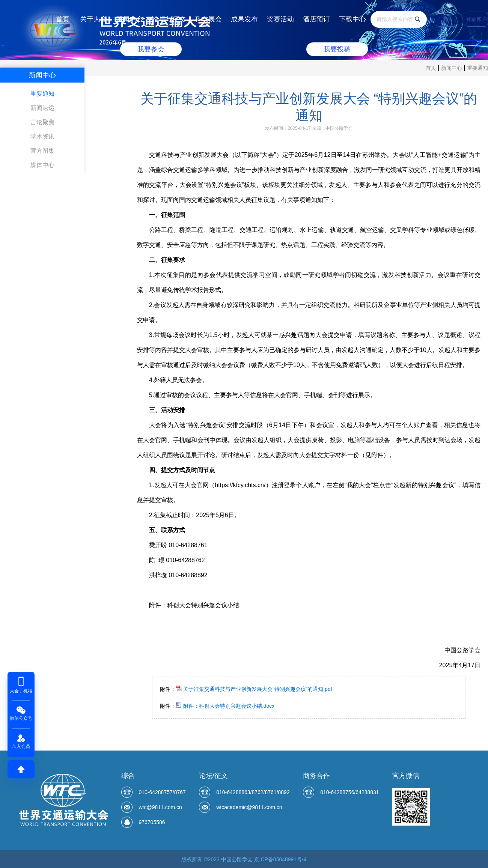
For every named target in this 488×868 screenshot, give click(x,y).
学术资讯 (42, 136)
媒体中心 (42, 165)
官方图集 (42, 151)
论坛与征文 (169, 19)
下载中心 (352, 19)
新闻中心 (130, 19)
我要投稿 (337, 49)
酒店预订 (316, 19)
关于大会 (93, 19)
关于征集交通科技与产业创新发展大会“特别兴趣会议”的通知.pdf (254, 689)
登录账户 (476, 19)
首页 (63, 19)
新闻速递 (42, 108)
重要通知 (477, 68)
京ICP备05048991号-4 (280, 859)
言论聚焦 (42, 122)
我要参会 (151, 49)
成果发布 (244, 19)
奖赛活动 (280, 19)
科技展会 (208, 19)
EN (447, 19)
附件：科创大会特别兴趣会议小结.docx (225, 706)
